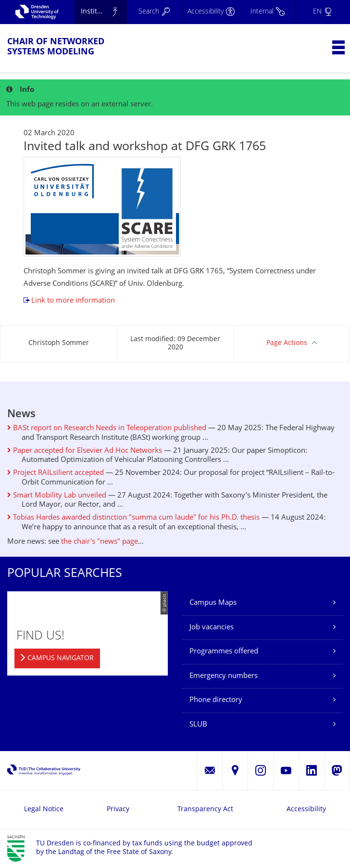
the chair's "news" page (100, 542)
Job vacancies (212, 628)
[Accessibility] (211, 12)
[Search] (155, 12)
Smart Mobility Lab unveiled (57, 496)
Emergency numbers (224, 676)
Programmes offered (224, 652)
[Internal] (267, 12)
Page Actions (287, 343)
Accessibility (306, 810)
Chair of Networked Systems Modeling (56, 47)
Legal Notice (44, 810)
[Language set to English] (322, 12)
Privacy (118, 810)
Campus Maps (213, 603)
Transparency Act (205, 810)
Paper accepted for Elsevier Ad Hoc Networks (85, 451)
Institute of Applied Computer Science (104, 12)
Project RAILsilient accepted (56, 473)
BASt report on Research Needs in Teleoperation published (107, 428)
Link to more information (73, 301)
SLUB (198, 725)
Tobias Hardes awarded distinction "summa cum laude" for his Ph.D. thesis (133, 518)
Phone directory (216, 700)
